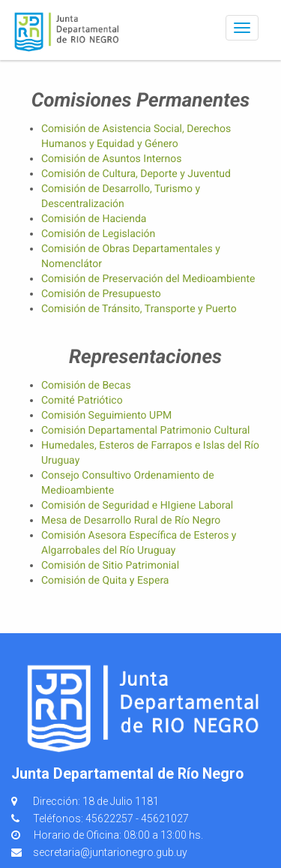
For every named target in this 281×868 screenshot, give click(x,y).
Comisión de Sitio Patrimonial (110, 566)
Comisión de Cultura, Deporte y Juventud (136, 174)
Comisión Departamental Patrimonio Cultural (145, 431)
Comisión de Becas (86, 386)
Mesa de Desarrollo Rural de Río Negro (131, 521)
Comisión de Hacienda (94, 219)
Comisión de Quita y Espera (105, 581)
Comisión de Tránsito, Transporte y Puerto (139, 309)
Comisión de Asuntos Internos (112, 159)
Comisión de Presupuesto (101, 294)
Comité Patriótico (82, 401)
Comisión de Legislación (98, 234)
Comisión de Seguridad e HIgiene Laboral (137, 506)
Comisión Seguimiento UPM (106, 416)
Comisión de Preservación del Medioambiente (148, 279)
